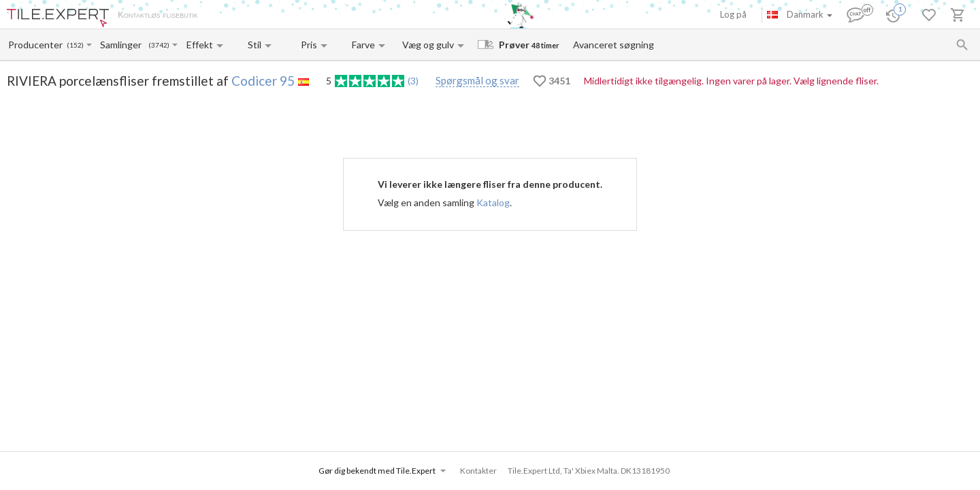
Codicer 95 (263, 81)
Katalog (493, 202)
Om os (225, 16)
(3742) (159, 45)
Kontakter (349, 16)
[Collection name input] (124, 45)
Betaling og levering (284, 16)
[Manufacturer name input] (36, 45)
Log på (733, 14)
